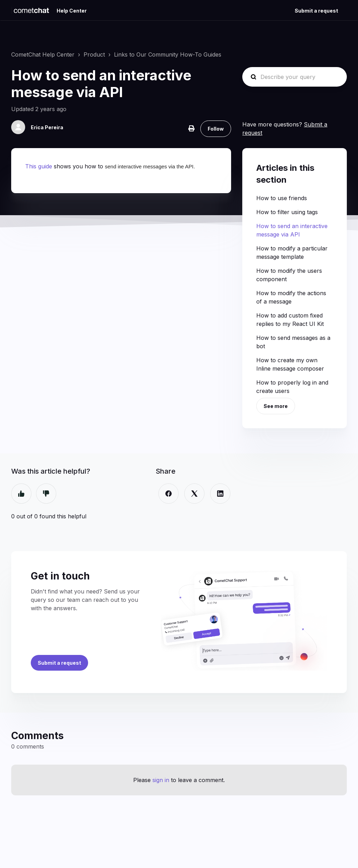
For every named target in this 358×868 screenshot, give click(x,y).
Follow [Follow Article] (216, 129)
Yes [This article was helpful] (21, 494)
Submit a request (316, 11)
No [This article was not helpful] (46, 494)
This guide (39, 166)
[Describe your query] (295, 77)
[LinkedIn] (220, 494)
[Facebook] (169, 494)
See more (276, 406)
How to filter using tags (287, 212)
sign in (161, 780)
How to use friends (282, 198)
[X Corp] (194, 494)
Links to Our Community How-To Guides (168, 54)
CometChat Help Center (43, 54)
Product (94, 54)
